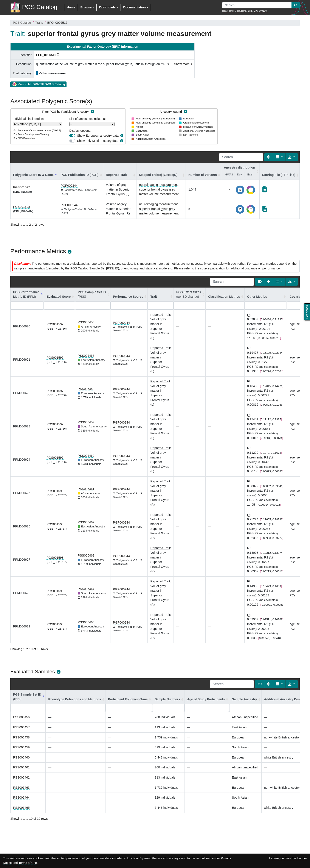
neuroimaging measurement (158, 185)
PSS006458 (86, 389)
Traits (39, 23)
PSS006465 (86, 622)
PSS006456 (86, 322)
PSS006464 (86, 589)
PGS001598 (22, 207)
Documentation (134, 7)
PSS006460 (86, 456)
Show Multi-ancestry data (98, 141)
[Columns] (279, 157)
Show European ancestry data (98, 136)
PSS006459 (86, 422)
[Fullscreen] (269, 157)
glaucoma (242, 11)
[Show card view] (260, 282)
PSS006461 (86, 489)
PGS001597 (22, 187)
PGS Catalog (22, 23)
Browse (86, 7)
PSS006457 (86, 356)
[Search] (241, 157)
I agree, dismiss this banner (288, 858)
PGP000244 (69, 186)
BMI (250, 11)
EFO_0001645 (261, 11)
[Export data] (292, 157)
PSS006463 (86, 555)
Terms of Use (28, 863)
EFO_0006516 (46, 55)
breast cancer (229, 11)
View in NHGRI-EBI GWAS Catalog (38, 84)
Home (71, 7)
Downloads (107, 7)
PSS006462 (86, 522)
